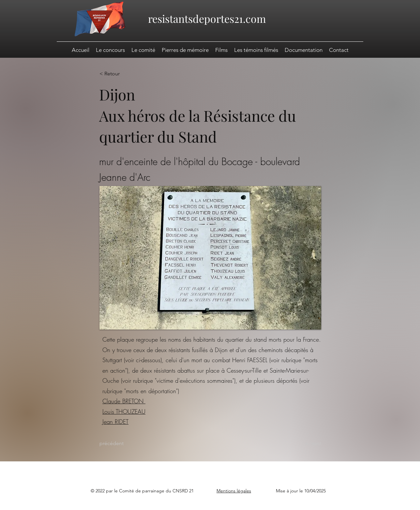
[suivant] (305, 443)
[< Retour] (121, 74)
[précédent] (121, 443)
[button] (304, 50)
